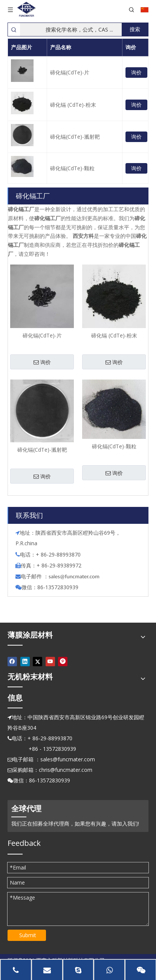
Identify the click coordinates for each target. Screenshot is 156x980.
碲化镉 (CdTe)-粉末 (73, 105)
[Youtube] (50, 662)
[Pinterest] (63, 662)
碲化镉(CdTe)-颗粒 (72, 168)
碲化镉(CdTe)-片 (70, 72)
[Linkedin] (25, 662)
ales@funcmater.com (75, 576)
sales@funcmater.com (68, 759)
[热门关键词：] (135, 29)
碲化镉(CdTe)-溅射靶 (75, 137)
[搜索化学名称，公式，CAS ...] (71, 29)
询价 (136, 72)
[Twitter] (37, 662)
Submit (28, 935)
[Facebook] (12, 662)
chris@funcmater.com (66, 770)
